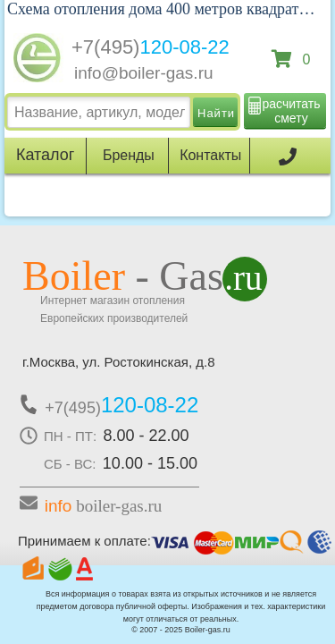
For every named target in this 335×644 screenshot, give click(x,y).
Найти (216, 113)
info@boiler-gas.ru (144, 73)
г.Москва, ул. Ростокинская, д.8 (119, 362)
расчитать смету (292, 111)
